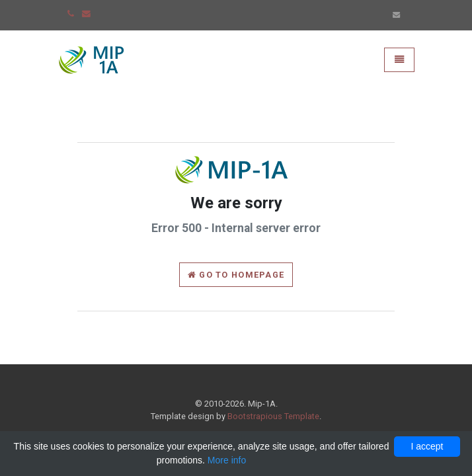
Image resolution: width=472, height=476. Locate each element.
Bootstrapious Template (273, 416)
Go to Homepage (236, 275)
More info (227, 460)
